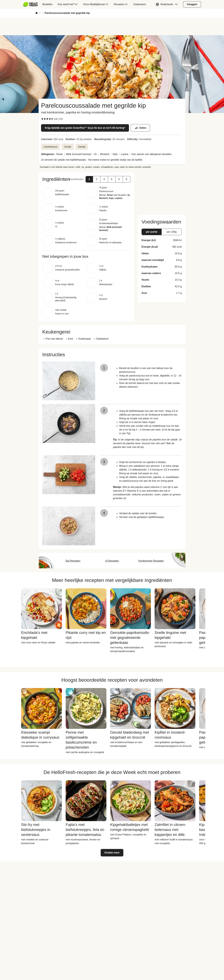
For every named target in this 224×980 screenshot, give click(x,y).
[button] (168, 4)
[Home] (37, 13)
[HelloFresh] (30, 4)
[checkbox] (42, 119)
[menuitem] (31, 4)
